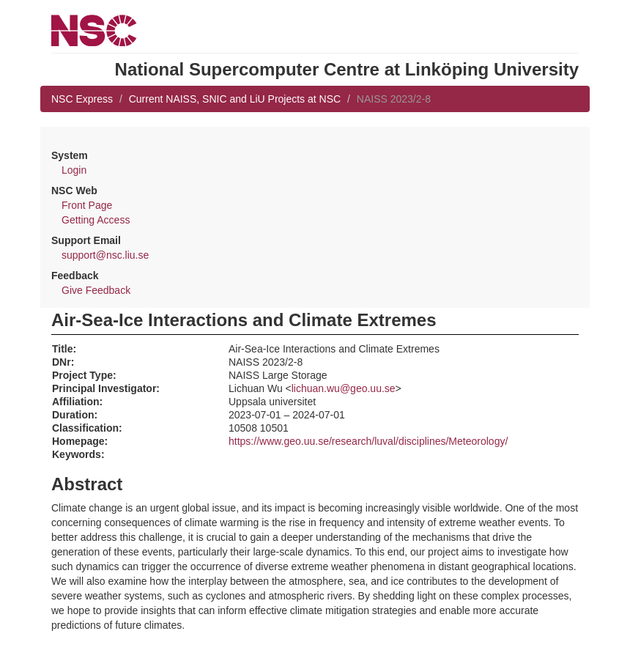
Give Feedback (96, 290)
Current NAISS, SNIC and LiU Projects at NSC (235, 99)
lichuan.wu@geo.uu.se (344, 388)
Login (74, 170)
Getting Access (96, 220)
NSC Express (82, 99)
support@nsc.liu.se (105, 255)
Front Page (87, 205)
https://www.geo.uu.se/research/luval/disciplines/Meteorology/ (368, 441)
